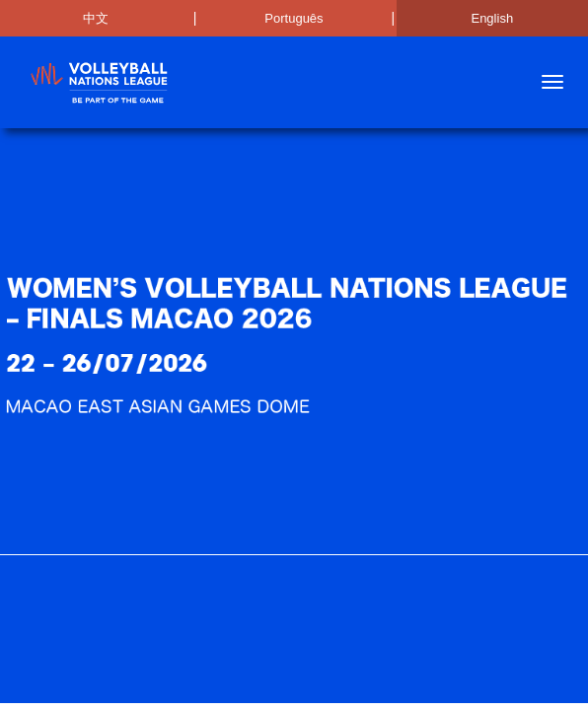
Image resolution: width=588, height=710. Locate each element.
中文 (96, 18)
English (492, 18)
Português (294, 18)
